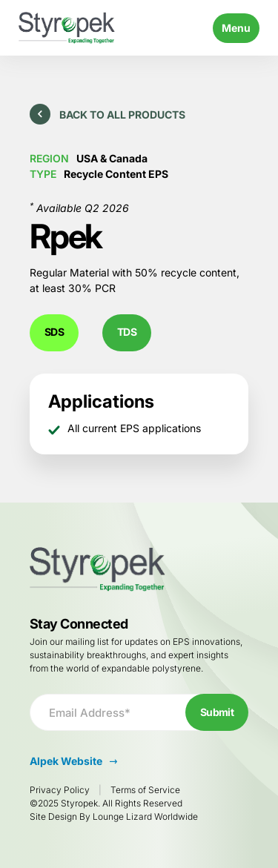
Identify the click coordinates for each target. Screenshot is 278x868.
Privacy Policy (60, 790)
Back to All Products (107, 114)
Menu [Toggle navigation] (236, 28)
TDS (127, 332)
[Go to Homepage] (67, 28)
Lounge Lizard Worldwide (145, 816)
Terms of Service (145, 790)
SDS (54, 332)
